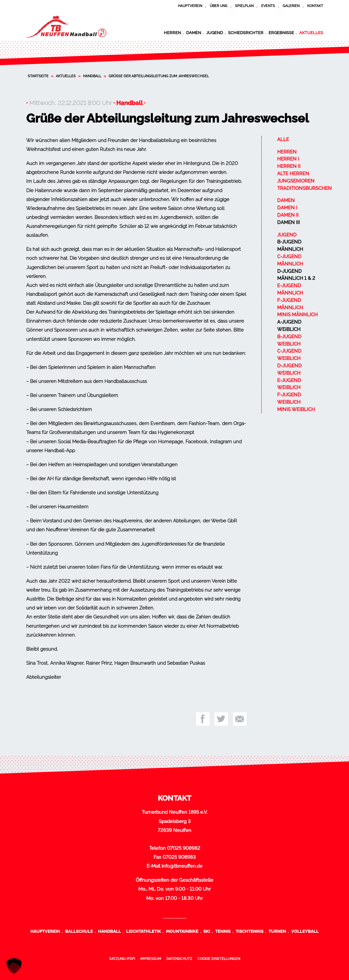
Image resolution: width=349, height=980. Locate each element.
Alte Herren (293, 174)
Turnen (277, 931)
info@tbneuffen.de (182, 866)
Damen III (288, 222)
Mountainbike (182, 931)
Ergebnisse (281, 33)
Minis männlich (297, 315)
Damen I (287, 208)
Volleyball (305, 931)
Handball (92, 76)
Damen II (288, 215)
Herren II (289, 166)
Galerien (291, 6)
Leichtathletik (144, 931)
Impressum (151, 959)
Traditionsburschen (304, 188)
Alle (283, 139)
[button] (14, 966)
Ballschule (79, 931)
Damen (194, 33)
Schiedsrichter (246, 33)
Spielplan (244, 6)
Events (268, 6)
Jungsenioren (296, 181)
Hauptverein (190, 6)
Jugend (215, 33)
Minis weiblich (296, 409)
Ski (207, 931)
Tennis (223, 931)
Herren (172, 33)
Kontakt (315, 6)
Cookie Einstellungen (219, 959)
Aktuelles (311, 33)
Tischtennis (250, 931)
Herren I (288, 159)
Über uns (219, 6)
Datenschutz (179, 959)
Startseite (38, 76)
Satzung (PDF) (122, 959)
